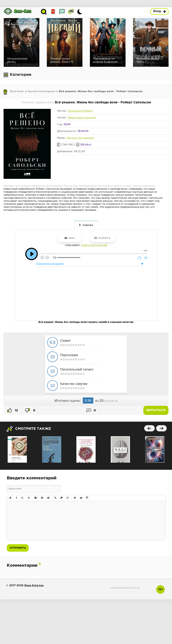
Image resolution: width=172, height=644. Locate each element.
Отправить (18, 548)
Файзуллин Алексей (82, 118)
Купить (102, 238)
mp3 (70, 238)
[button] (10, 498)
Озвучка (88, 225)
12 (13, 410)
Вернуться (156, 410)
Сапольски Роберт (80, 111)
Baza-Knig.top (34, 585)
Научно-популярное (41, 91)
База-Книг (17, 91)
